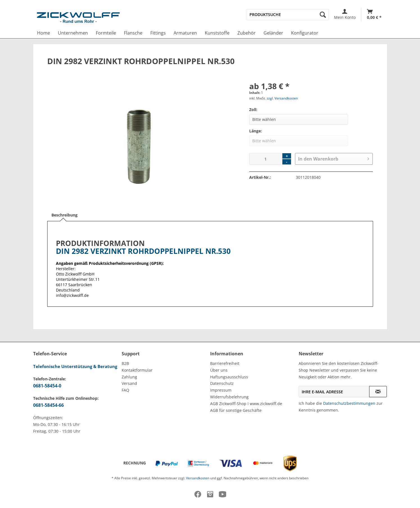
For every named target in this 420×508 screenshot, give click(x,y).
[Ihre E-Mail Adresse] (334, 392)
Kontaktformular (137, 370)
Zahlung (129, 377)
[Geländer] (273, 33)
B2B (125, 363)
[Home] (44, 33)
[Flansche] (133, 33)
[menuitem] (288, 15)
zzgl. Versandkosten (282, 98)
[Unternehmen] (73, 33)
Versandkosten (198, 478)
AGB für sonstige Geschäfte (236, 410)
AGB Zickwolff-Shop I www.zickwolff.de (246, 404)
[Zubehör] (247, 33)
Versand (129, 383)
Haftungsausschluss (229, 377)
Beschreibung (64, 215)
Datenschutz (222, 383)
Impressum (221, 390)
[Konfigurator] (305, 33)
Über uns (219, 370)
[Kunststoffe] (217, 33)
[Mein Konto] (345, 14)
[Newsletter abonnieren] (378, 392)
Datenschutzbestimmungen (349, 403)
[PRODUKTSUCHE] (288, 15)
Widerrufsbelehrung (229, 397)
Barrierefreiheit (225, 363)
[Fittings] (158, 33)
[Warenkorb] (374, 14)
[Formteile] (106, 33)
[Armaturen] (185, 33)
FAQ (125, 390)
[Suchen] (323, 15)
